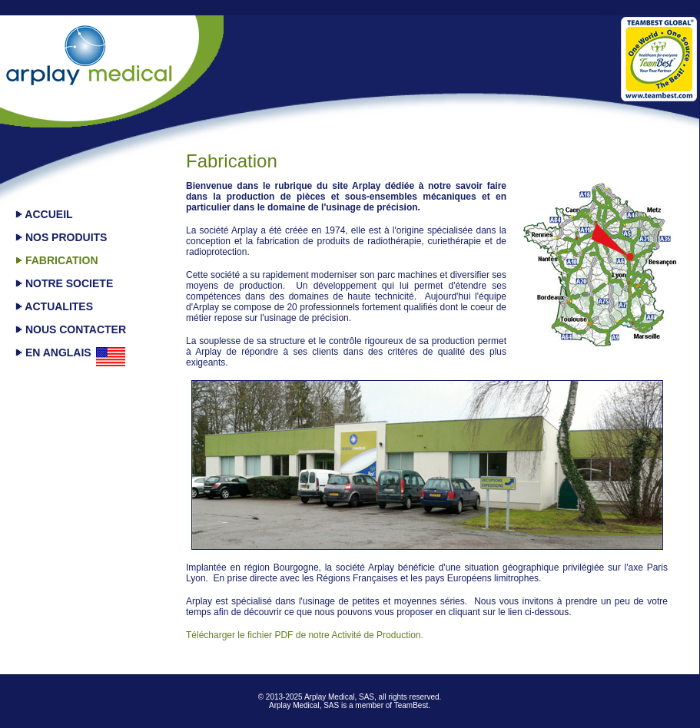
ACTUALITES (54, 306)
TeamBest (411, 705)
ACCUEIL (44, 214)
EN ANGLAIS (53, 352)
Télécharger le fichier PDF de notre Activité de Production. (305, 635)
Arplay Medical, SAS (339, 697)
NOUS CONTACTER (71, 329)
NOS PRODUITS (61, 237)
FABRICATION (57, 260)
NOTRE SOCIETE (64, 283)
